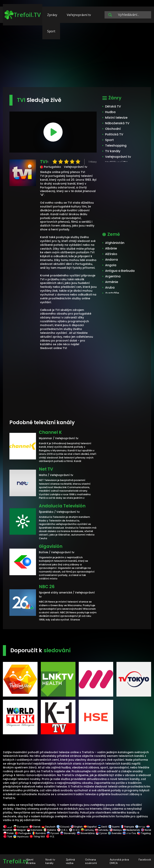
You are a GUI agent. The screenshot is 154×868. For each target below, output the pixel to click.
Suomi (114, 827)
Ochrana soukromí (91, 861)
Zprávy (52, 15)
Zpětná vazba (70, 861)
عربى (8, 827)
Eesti (103, 827)
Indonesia (35, 830)
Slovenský (68, 833)
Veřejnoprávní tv (79, 15)
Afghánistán (115, 243)
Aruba (110, 288)
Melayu (116, 830)
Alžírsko (111, 254)
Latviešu (102, 830)
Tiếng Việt (37, 837)
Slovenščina (86, 833)
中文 (50, 837)
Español (90, 827)
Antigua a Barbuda (120, 271)
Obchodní (113, 129)
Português (23, 833)
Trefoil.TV (23, 15)
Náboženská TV (117, 123)
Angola (111, 265)
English (77, 827)
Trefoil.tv (16, 861)
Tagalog (144, 833)
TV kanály (113, 151)
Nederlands (131, 830)
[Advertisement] (77, 57)
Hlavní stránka (31, 861)
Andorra (111, 260)
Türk (8, 837)
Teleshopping (116, 146)
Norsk (146, 830)
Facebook (145, 860)
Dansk (35, 827)
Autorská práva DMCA (119, 861)
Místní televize (116, 118)
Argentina (113, 276)
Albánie (111, 248)
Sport (51, 31)
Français (127, 827)
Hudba (110, 112)
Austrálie (112, 293)
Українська (21, 837)
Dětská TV (113, 106)
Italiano (50, 830)
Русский (53, 833)
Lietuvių (87, 830)
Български (21, 827)
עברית (140, 827)
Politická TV (114, 134)
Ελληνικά (63, 827)
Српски (101, 833)
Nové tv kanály (50, 861)
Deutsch (49, 827)
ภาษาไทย (129, 833)
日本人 (63, 830)
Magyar (20, 830)
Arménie (112, 282)
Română (39, 833)
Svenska (115, 833)
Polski (9, 833)
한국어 (74, 830)
